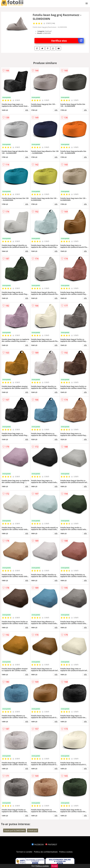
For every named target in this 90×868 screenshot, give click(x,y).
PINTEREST (51, 845)
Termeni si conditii (24, 852)
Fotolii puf (33, 830)
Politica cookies (66, 852)
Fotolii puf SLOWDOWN (15, 830)
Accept (54, 866)
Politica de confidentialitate (46, 852)
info (27, 110)
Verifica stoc (67, 41)
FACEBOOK (38, 845)
